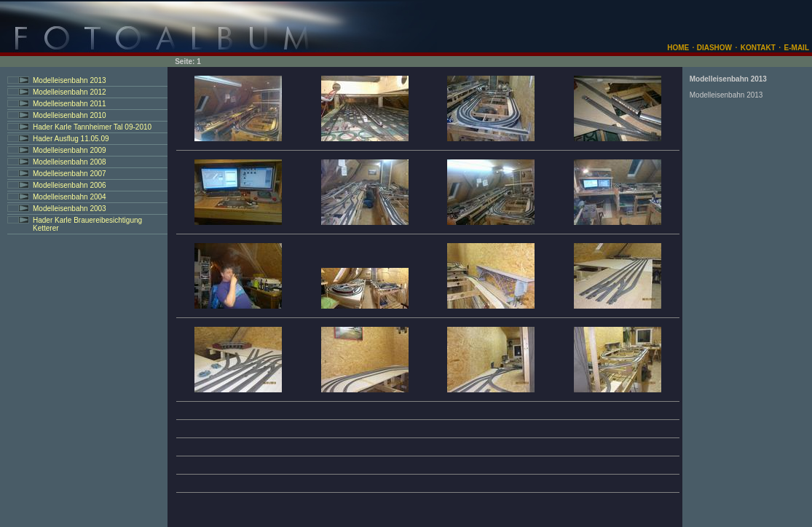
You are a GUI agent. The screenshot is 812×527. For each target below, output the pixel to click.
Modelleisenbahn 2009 (70, 150)
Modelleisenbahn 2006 (70, 185)
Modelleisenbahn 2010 (70, 115)
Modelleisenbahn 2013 (70, 80)
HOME (678, 48)
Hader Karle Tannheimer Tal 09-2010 (92, 127)
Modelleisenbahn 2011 (70, 104)
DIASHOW (713, 48)
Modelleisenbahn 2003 (70, 209)
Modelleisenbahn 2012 (70, 92)
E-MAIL (797, 48)
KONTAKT (758, 48)
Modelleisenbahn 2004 (70, 197)
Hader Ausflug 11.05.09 (71, 139)
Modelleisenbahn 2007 (70, 174)
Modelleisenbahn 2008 (70, 162)
